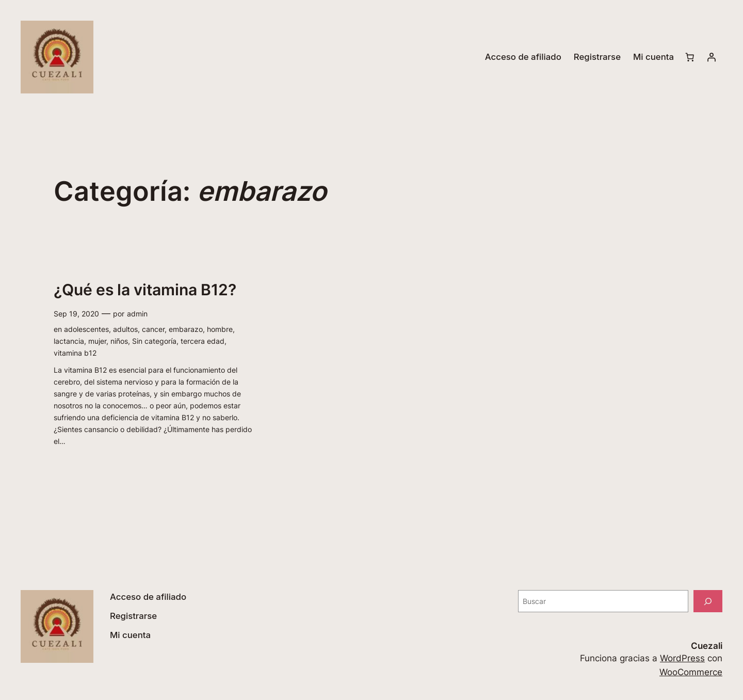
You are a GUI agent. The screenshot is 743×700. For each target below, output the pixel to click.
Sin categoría (154, 341)
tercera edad (203, 341)
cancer (153, 329)
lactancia (69, 341)
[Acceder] (712, 57)
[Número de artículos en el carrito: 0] (690, 57)
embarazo (186, 329)
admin (137, 314)
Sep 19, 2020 (76, 314)
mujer (97, 341)
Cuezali (707, 646)
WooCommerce (691, 672)
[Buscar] (708, 601)
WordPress (682, 658)
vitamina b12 (75, 353)
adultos (125, 329)
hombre (220, 329)
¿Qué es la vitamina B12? (145, 290)
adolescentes (86, 329)
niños (119, 341)
